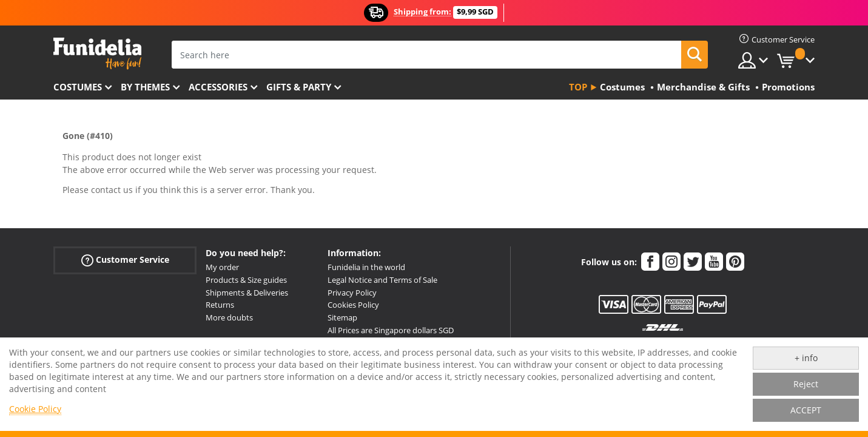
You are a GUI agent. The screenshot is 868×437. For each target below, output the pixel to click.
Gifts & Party (299, 87)
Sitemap (342, 317)
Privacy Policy (352, 293)
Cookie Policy (35, 409)
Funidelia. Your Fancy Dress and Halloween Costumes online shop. (97, 54)
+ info (806, 358)
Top (578, 87)
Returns (220, 305)
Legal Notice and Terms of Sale (382, 280)
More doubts (229, 317)
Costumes (78, 87)
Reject (806, 384)
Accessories (218, 87)
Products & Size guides (246, 280)
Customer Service (125, 260)
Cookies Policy (353, 305)
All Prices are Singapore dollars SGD (391, 330)
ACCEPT (806, 410)
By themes (145, 87)
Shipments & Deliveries (247, 293)
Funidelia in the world (366, 267)
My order (222, 267)
